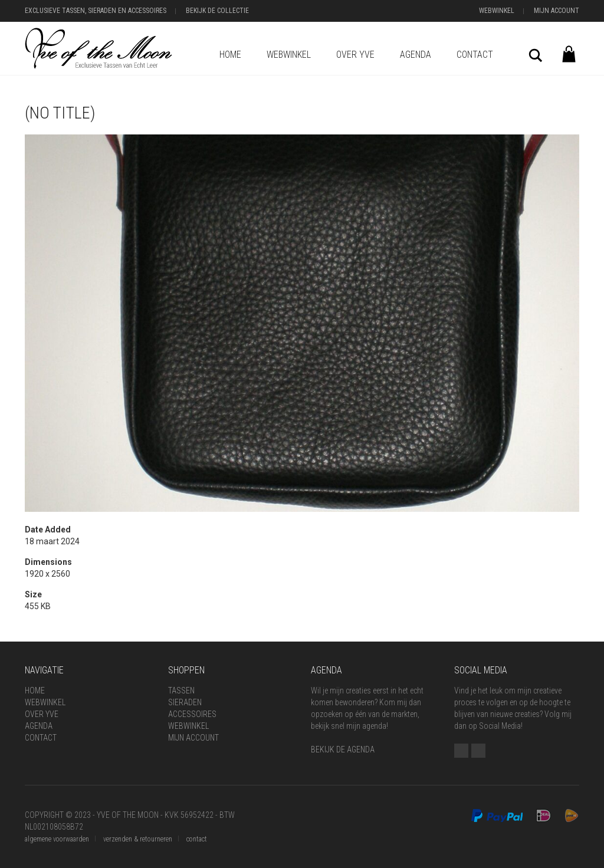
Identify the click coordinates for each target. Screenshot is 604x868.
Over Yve (355, 55)
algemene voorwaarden (57, 839)
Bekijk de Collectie (217, 11)
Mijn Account (557, 11)
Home (230, 55)
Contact (475, 55)
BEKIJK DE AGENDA (343, 749)
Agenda (416, 55)
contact (197, 839)
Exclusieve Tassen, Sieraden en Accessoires (96, 11)
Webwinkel (497, 11)
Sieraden (185, 702)
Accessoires (192, 714)
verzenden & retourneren (138, 839)
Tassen (181, 691)
